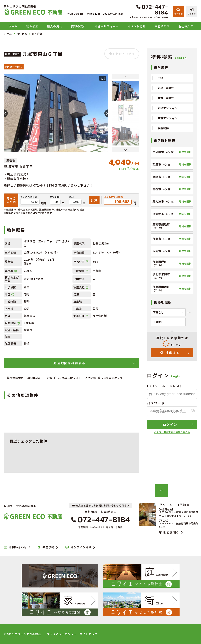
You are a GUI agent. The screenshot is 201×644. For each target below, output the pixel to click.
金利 (71, 197)
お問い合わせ (15, 547)
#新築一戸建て (14, 67)
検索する (170, 353)
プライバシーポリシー (62, 634)
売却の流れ (79, 26)
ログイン (170, 424)
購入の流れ (55, 26)
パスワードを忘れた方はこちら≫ (172, 432)
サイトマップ (89, 634)
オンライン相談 (78, 547)
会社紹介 (184, 26)
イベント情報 (137, 26)
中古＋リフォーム (107, 26)
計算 (94, 200)
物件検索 (32, 26)
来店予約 (46, 547)
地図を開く (169, 532)
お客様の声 (162, 26)
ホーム (13, 26)
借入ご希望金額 (29, 197)
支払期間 (55, 197)
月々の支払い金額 (113, 197)
